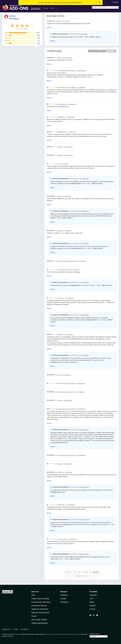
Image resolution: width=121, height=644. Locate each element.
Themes (46, 8)
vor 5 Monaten (68, 155)
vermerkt (18, 634)
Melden (49, 27)
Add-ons (35, 592)
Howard (60, 155)
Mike (59, 464)
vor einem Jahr (72, 539)
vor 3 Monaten (67, 58)
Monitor (93, 606)
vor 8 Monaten (66, 375)
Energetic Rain (62, 539)
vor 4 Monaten (81, 71)
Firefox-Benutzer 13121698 (66, 409)
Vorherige (68, 572)
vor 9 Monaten (80, 409)
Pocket (92, 609)
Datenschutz (6, 629)
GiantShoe (61, 117)
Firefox (70, 3)
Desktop (64, 595)
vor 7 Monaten (69, 298)
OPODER (60, 334)
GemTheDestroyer (64, 270)
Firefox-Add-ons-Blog (40, 599)
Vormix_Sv (61, 298)
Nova (59, 21)
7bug (59, 375)
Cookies (16, 629)
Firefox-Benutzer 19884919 (67, 71)
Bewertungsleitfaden (40, 623)
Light (59, 196)
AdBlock (12, 16)
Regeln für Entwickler (40, 609)
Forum (34, 616)
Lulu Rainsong (62, 104)
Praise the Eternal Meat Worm (67, 261)
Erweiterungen (36, 8)
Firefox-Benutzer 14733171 (66, 392)
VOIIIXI (60, 472)
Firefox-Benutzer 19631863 (66, 383)
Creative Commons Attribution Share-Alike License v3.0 (63, 634)
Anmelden (116, 2)
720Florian (61, 505)
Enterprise (64, 602)
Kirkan (60, 231)
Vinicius (60, 400)
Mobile (63, 599)
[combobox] (105, 7)
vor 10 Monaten (81, 455)
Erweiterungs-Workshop (41, 602)
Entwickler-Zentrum (39, 606)
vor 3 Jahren (66, 21)
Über (33, 595)
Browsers (93, 595)
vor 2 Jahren (84, 34)
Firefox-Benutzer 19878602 (67, 87)
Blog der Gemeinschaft (40, 613)
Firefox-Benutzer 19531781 (66, 455)
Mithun (60, 58)
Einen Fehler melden (39, 620)
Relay (92, 602)
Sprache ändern (95, 634)
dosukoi (60, 147)
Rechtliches (25, 629)
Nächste (95, 572)
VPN (91, 599)
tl (58, 164)
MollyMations (62, 132)
